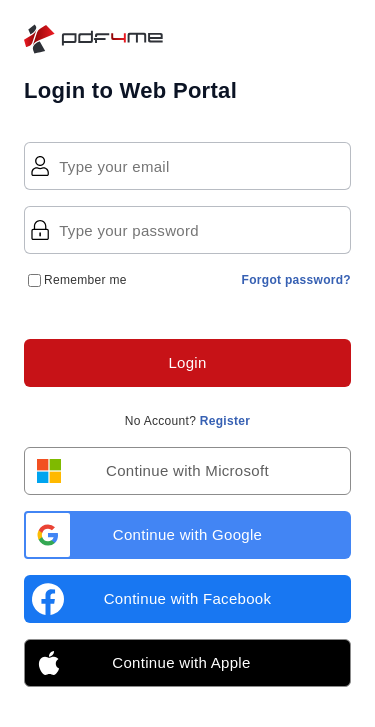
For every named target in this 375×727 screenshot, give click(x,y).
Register (225, 421)
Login (187, 362)
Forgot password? (296, 280)
